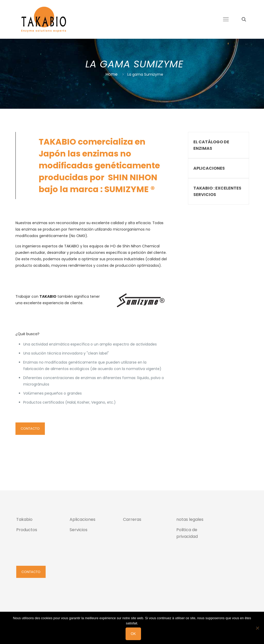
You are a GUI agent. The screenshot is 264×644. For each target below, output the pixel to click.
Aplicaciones (82, 519)
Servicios (79, 530)
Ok (133, 634)
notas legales (190, 519)
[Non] (258, 628)
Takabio (24, 519)
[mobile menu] (226, 19)
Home (112, 74)
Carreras (132, 519)
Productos (27, 530)
